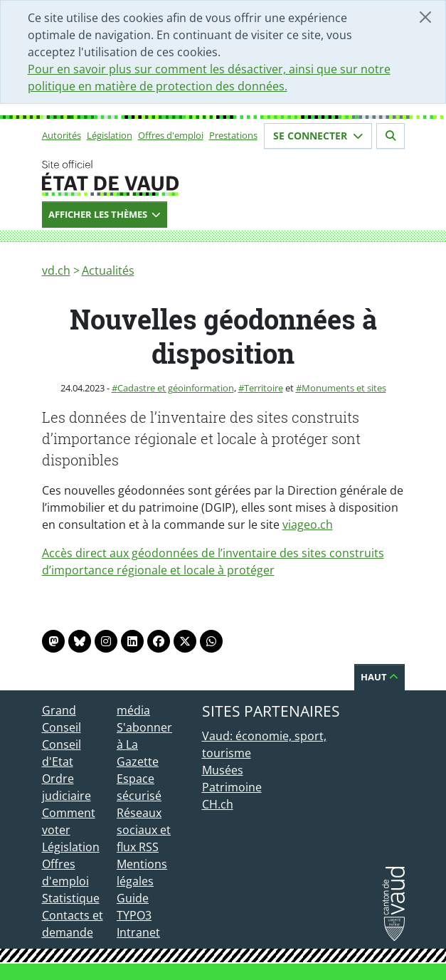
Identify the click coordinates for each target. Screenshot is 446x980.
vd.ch (56, 270)
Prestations (233, 135)
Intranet (138, 932)
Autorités (62, 135)
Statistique (71, 898)
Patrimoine (232, 787)
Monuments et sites (344, 388)
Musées (223, 770)
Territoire (264, 388)
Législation (110, 135)
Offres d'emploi (171, 135)
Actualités (108, 270)
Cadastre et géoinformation (176, 388)
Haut (379, 677)
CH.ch (218, 804)
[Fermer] (425, 17)
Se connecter (318, 136)
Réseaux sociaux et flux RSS (144, 830)
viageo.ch (308, 525)
